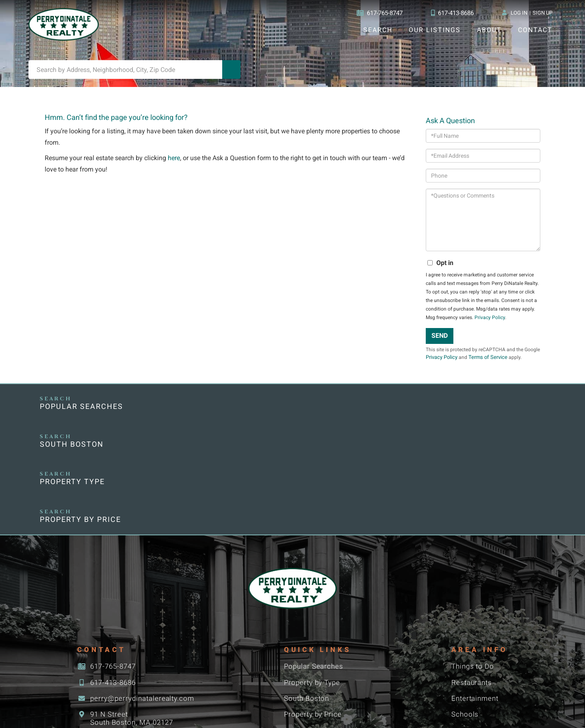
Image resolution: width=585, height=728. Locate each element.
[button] (232, 73)
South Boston (203, 414)
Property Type (334, 414)
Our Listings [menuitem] (434, 30)
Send (440, 341)
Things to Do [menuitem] (474, 564)
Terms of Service (506, 363)
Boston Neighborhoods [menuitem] (325, 629)
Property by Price (473, 414)
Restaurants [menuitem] (473, 580)
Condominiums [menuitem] (311, 645)
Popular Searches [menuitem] (315, 564)
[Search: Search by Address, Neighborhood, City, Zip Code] (125, 73)
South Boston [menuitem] (308, 596)
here (175, 163)
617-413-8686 (452, 13)
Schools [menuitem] (466, 612)
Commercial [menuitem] (305, 661)
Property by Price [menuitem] (314, 612)
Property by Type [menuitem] (314, 580)
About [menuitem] (489, 30)
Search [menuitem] (378, 30)
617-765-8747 (377, 13)
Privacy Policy (489, 323)
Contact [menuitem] (535, 30)
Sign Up (543, 13)
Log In (519, 13)
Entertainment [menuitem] (477, 596)
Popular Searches (82, 414)
